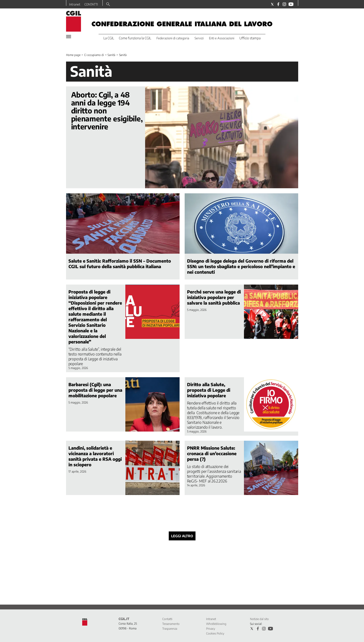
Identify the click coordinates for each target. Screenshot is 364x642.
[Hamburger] (69, 37)
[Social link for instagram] (284, 4)
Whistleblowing (216, 624)
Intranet (75, 4)
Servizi (199, 38)
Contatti (167, 619)
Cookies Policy (215, 633)
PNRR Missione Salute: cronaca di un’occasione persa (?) (212, 453)
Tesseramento (171, 624)
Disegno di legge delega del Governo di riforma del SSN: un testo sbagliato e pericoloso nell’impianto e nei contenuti (241, 266)
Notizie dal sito (259, 619)
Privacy (211, 629)
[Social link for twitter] (272, 4)
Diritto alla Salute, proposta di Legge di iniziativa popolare (209, 390)
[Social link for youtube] (291, 4)
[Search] (108, 5)
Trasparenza (170, 629)
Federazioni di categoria (173, 38)
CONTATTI (91, 4)
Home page (73, 55)
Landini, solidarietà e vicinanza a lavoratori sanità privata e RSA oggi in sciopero (95, 456)
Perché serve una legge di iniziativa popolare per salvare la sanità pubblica (214, 297)
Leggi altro (182, 536)
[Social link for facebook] (278, 4)
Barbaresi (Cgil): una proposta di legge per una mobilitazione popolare (95, 390)
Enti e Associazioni (222, 38)
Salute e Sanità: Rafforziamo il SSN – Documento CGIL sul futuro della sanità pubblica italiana (120, 264)
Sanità (111, 55)
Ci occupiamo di (94, 55)
